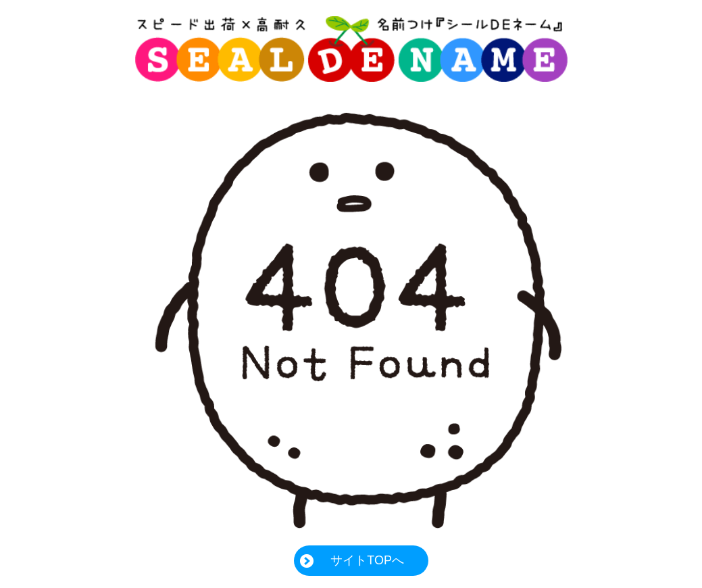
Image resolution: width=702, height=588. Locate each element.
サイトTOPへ (367, 560)
